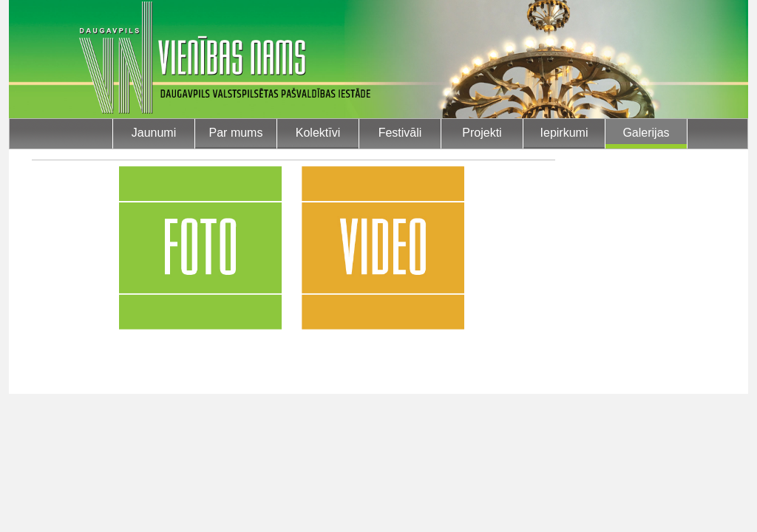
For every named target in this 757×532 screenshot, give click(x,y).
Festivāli (400, 133)
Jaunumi (154, 133)
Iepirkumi (564, 133)
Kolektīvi (318, 133)
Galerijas (646, 133)
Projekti (482, 133)
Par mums (236, 133)
